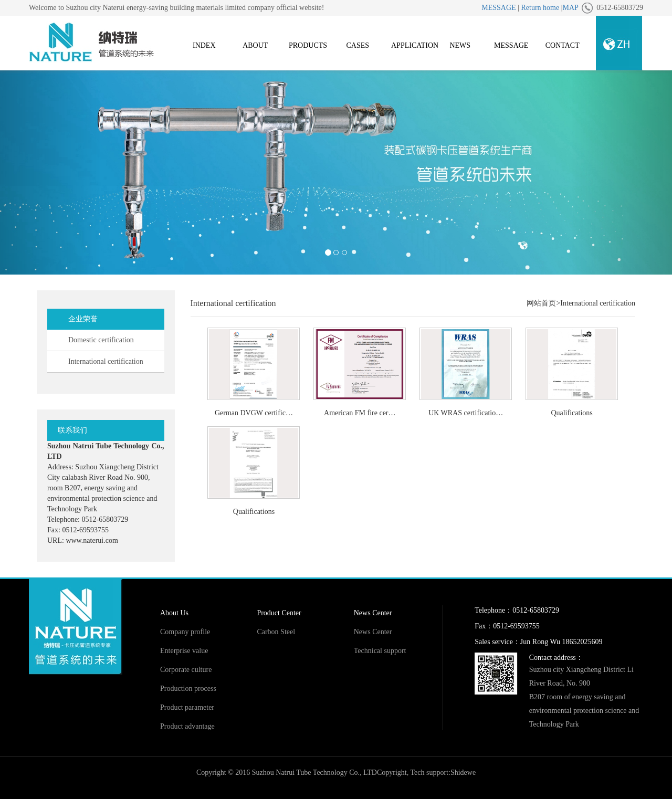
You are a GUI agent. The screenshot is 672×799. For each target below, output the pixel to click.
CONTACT (563, 45)
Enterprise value (184, 651)
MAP (570, 8)
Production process (188, 688)
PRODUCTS (308, 45)
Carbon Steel (276, 632)
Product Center (279, 613)
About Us (174, 613)
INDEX (204, 45)
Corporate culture (186, 670)
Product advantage (187, 726)
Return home (540, 8)
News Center (373, 613)
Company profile (185, 632)
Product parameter (187, 707)
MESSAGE (498, 8)
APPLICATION (415, 45)
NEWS (460, 45)
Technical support (380, 651)
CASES (358, 45)
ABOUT (255, 45)
